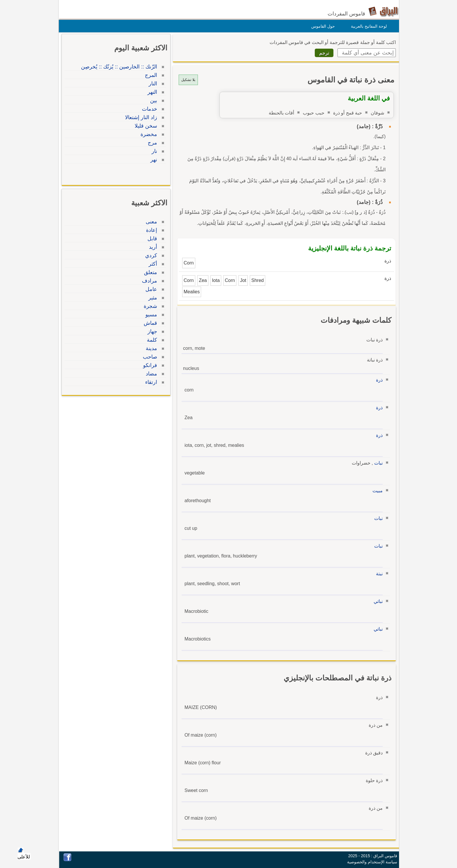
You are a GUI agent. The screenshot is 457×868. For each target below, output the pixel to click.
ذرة (378, 380)
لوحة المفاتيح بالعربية (367, 26)
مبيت (376, 491)
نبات (377, 463)
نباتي (377, 601)
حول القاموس (322, 26)
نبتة (378, 574)
